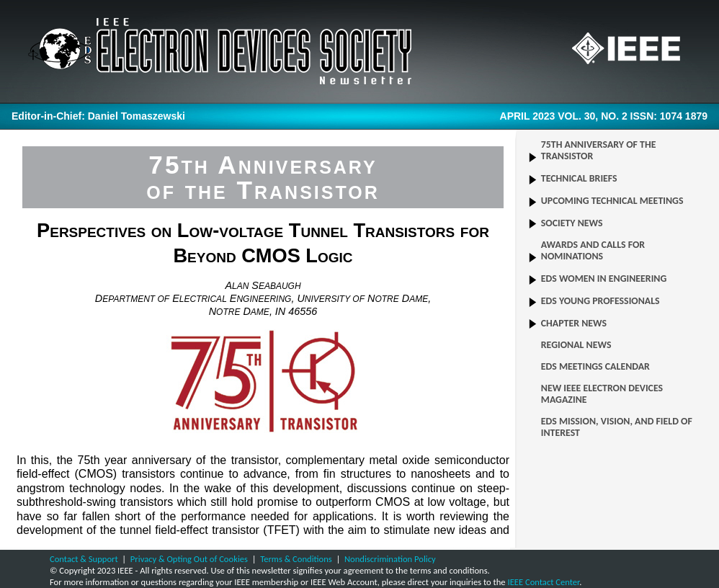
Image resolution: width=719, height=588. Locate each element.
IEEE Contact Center (543, 582)
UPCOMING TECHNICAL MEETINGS (612, 201)
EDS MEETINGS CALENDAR (595, 367)
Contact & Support (84, 559)
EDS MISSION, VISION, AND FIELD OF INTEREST (617, 427)
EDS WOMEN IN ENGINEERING (604, 279)
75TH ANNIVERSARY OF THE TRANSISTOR (599, 151)
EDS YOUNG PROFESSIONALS (600, 301)
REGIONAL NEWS (576, 345)
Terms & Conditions (296, 559)
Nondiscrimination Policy (390, 559)
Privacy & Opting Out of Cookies (189, 559)
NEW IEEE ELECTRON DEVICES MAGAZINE (602, 394)
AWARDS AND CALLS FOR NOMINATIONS (593, 251)
